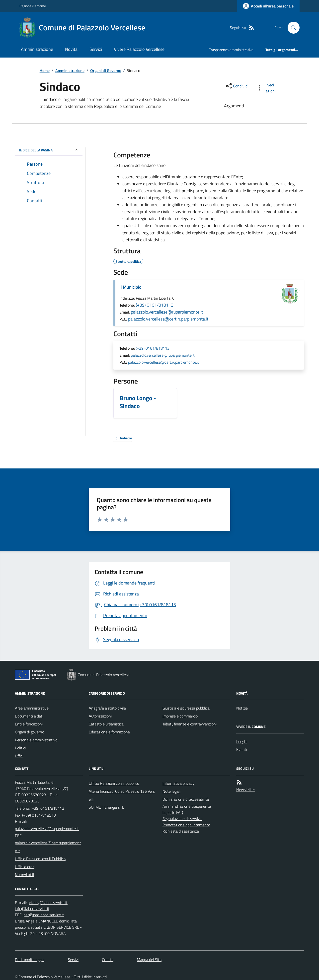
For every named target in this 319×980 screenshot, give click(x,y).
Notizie (242, 708)
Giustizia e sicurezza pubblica (186, 708)
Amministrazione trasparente (187, 806)
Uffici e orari (25, 867)
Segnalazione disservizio (182, 819)
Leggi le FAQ (173, 812)
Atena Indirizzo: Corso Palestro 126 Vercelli (122, 795)
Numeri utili (24, 875)
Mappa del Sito (149, 960)
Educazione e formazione (109, 732)
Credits (108, 960)
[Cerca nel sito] (292, 28)
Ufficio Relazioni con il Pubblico (40, 859)
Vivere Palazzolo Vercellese (139, 49)
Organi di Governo (106, 70)
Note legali (171, 791)
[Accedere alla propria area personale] (268, 6)
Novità (71, 49)
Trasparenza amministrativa (231, 50)
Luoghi (242, 741)
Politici (20, 748)
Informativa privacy (178, 783)
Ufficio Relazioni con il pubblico (114, 783)
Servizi (96, 49)
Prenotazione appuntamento (186, 825)
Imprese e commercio (180, 716)
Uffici (19, 756)
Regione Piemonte (33, 6)
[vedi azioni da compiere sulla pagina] (267, 88)
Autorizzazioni (100, 716)
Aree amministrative (32, 708)
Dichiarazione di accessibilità (186, 799)
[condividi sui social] (237, 86)
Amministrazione (37, 49)
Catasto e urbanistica (106, 724)
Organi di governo (30, 732)
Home (45, 70)
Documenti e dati (29, 716)
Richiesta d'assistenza (181, 831)
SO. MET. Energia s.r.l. (106, 807)
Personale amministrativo (36, 740)
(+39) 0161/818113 (155, 305)
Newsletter (246, 789)
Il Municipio (130, 287)
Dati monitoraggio (30, 960)
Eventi (242, 749)
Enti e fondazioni (29, 724)
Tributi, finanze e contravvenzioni (190, 724)
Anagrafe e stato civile (107, 708)
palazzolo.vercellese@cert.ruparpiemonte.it (168, 319)
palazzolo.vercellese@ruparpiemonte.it (167, 312)
